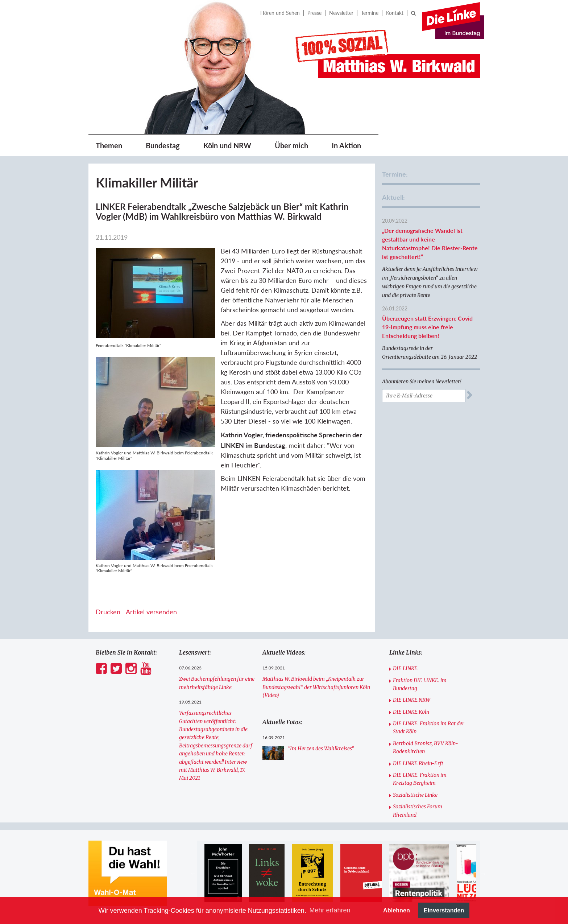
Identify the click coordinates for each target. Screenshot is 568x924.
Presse (314, 13)
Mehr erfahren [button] (330, 910)
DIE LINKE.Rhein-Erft (418, 763)
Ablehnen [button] (397, 910)
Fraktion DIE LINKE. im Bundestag (420, 684)
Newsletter (341, 13)
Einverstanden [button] (444, 910)
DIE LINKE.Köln (411, 712)
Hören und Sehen (280, 13)
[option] (223, 873)
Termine (370, 13)
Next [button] (484, 873)
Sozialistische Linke (415, 795)
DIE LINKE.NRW (412, 700)
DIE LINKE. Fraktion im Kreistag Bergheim (420, 779)
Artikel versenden (151, 612)
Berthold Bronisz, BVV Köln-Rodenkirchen (426, 747)
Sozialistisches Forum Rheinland (418, 810)
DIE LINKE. (406, 668)
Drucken (108, 612)
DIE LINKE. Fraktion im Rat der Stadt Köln (429, 727)
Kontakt (395, 13)
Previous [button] (194, 873)
